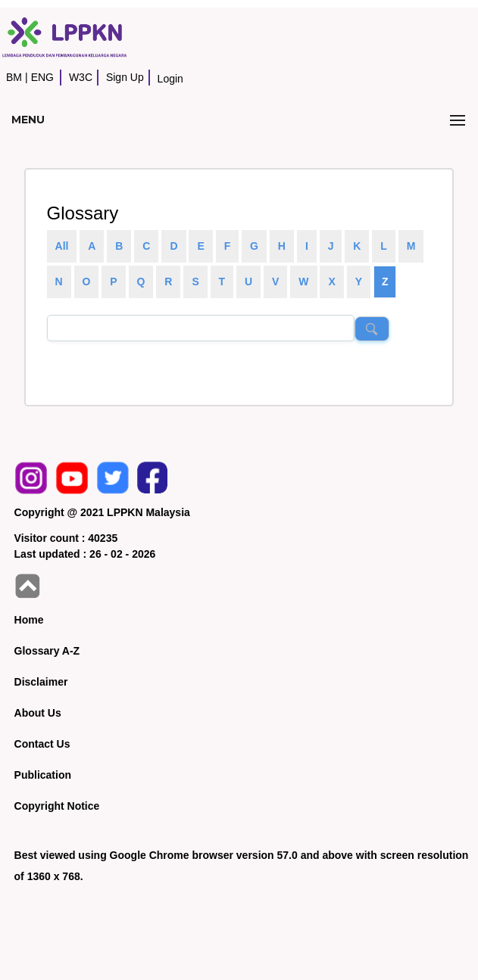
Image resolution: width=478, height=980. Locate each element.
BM (14, 77)
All (62, 246)
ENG (42, 77)
